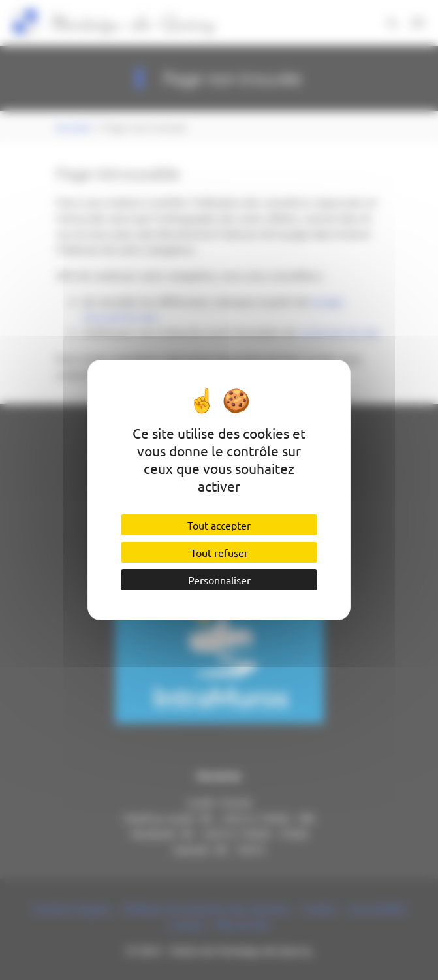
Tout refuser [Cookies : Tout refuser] (219, 552)
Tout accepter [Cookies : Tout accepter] (219, 525)
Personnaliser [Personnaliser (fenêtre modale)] (219, 580)
